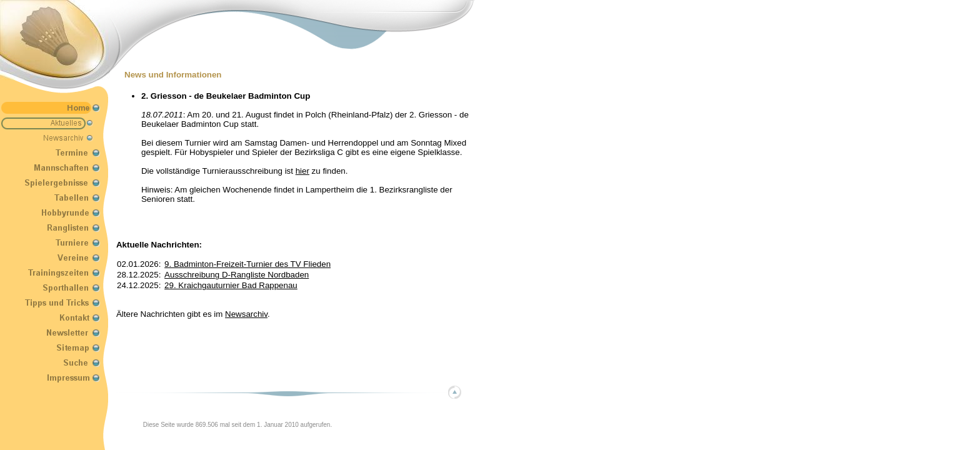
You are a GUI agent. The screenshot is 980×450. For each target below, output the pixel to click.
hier (302, 171)
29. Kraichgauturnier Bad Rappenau (231, 285)
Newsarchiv (246, 314)
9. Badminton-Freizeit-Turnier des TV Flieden (247, 264)
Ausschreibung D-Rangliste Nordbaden (237, 275)
